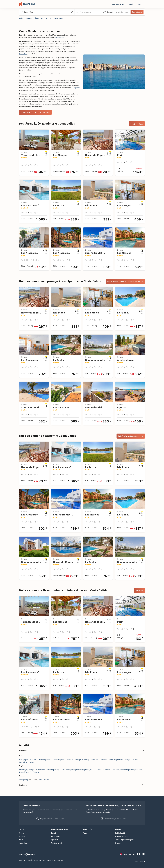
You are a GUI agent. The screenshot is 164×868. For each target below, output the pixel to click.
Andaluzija (23, 770)
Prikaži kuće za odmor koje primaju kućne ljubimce (125, 281)
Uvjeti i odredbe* (139, 862)
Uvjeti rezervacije (57, 843)
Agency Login (24, 843)
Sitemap (118, 843)
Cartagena (23, 780)
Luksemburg (85, 760)
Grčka (63, 760)
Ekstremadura (40, 770)
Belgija (29, 760)
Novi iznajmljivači (118, 4)
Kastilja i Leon (90, 770)
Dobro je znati (56, 836)
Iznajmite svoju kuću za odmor (114, 819)
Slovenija (135, 760)
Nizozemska (95, 760)
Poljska (120, 760)
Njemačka (112, 760)
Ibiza (73, 770)
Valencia (36, 772)
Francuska (56, 760)
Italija (77, 760)
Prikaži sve (139, 591)
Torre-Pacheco (44, 780)
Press (21, 840)
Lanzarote (124, 770)
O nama (22, 833)
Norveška (104, 760)
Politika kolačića (120, 833)
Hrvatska (70, 760)
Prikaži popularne (137, 124)
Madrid (132, 770)
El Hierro (50, 770)
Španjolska (39, 18)
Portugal (127, 760)
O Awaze (22, 836)
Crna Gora (41, 760)
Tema (85, 833)
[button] (88, 12)
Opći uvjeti (55, 840)
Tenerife (28, 772)
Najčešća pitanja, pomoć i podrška (50, 819)
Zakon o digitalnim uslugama (124, 840)
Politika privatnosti (121, 836)
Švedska (31, 762)
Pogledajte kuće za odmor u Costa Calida (35, 112)
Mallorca (138, 770)
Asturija (31, 770)
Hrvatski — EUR (127, 854)
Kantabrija (80, 770)
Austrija (22, 760)
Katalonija (115, 770)
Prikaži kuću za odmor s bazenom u (131, 436)
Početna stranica (26, 18)
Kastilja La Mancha (103, 770)
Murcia (48, 18)
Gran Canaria (65, 770)
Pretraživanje (137, 12)
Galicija (57, 770)
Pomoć (130, 4)
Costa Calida (58, 18)
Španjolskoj (60, 37)
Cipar (34, 760)
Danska (49, 760)
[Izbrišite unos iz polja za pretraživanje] (72, 12)
